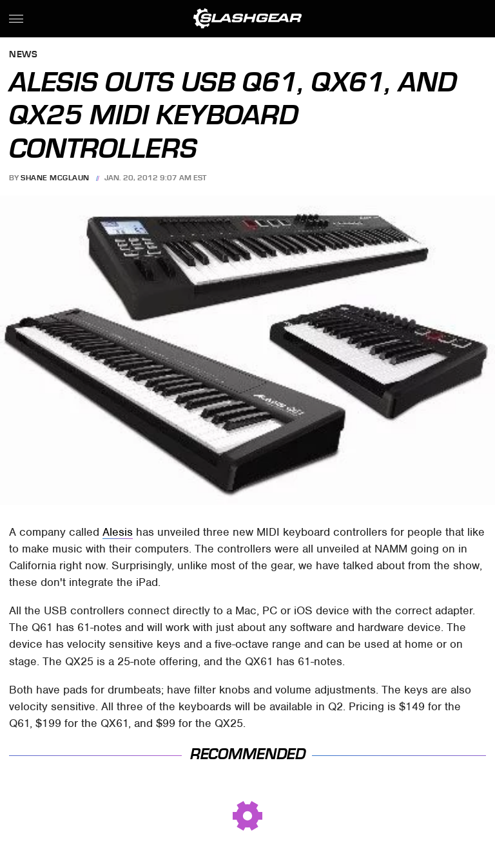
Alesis (118, 532)
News (23, 55)
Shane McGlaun (55, 178)
